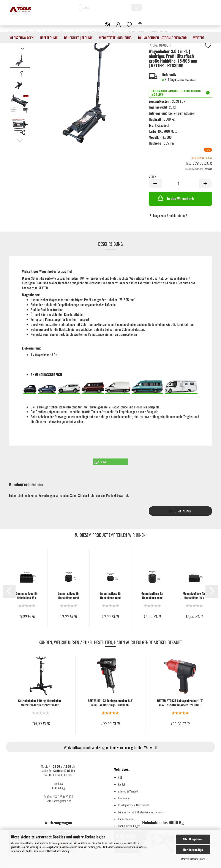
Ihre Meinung (180, 511)
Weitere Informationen (193, 859)
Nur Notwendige (193, 850)
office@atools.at (62, 801)
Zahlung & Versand (128, 791)
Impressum (124, 798)
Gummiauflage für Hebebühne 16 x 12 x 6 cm (194, 595)
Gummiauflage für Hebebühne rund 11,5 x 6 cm (69, 595)
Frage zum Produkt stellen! (170, 216)
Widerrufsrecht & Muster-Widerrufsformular (141, 812)
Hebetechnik (49, 38)
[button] (110, 462)
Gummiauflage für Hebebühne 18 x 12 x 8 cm (27, 595)
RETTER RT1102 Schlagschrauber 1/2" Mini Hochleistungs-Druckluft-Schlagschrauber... (110, 703)
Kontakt (122, 784)
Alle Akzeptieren (193, 839)
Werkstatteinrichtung (115, 38)
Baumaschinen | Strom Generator (162, 38)
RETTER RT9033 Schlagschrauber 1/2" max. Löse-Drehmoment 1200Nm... (180, 703)
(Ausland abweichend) (186, 80)
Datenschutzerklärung (58, 851)
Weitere (199, 38)
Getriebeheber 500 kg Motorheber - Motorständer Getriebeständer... (41, 703)
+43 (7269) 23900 (63, 796)
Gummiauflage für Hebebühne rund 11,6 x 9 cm (152, 595)
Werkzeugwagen (21, 38)
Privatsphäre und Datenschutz (133, 805)
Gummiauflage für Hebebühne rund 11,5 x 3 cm (110, 595)
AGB (120, 777)
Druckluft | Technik (78, 38)
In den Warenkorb (175, 198)
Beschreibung (110, 244)
